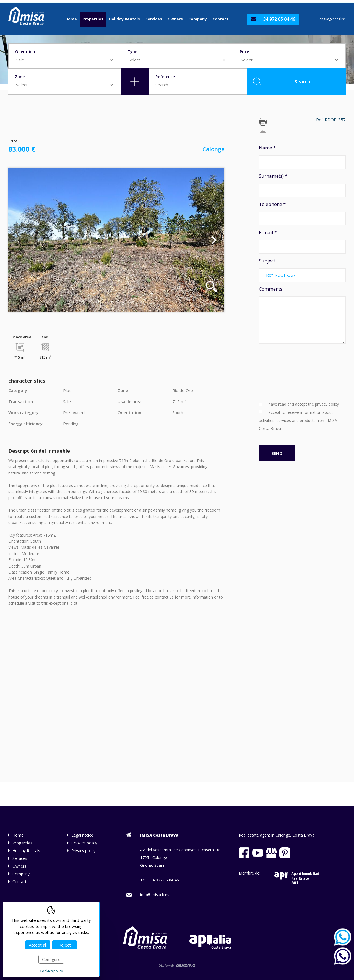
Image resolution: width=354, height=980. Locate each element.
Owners (175, 19)
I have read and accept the (303, 404)
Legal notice (82, 835)
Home (71, 19)
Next (214, 240)
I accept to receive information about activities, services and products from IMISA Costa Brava (298, 421)
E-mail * (302, 241)
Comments (302, 315)
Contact (220, 19)
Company (198, 19)
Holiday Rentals (124, 19)
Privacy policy (83, 851)
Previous (19, 240)
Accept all (38, 945)
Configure (51, 959)
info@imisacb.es (155, 895)
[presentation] (282, 372)
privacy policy (327, 404)
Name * (302, 157)
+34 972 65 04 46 (278, 19)
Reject (65, 945)
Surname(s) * (302, 185)
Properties (93, 19)
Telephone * (302, 213)
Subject (302, 270)
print (263, 131)
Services (154, 19)
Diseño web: (177, 966)
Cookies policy (84, 843)
